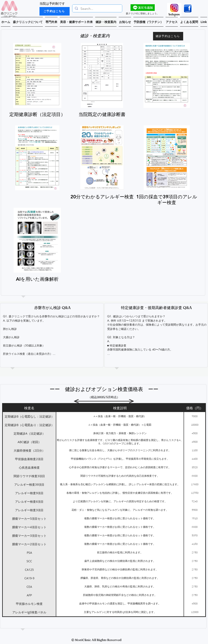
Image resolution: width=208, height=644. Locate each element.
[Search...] (97, 9)
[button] (28, 22)
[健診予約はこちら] (168, 36)
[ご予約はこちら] (55, 11)
